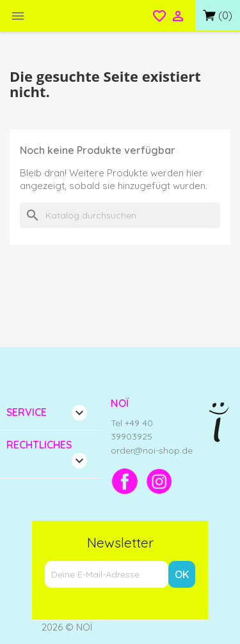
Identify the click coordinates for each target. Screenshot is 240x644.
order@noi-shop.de (152, 450)
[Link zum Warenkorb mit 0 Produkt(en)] (218, 15)
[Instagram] (159, 481)
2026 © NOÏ (67, 627)
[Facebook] (125, 481)
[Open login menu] (178, 17)
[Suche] (120, 215)
